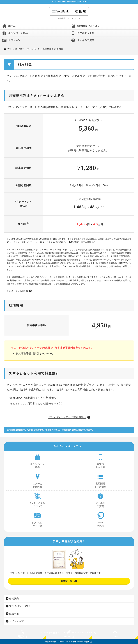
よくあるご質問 (86, 40)
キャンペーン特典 (18, 33)
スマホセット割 (86, 33)
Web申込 (69, 634)
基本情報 (47, 49)
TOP (115, 634)
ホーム (12, 26)
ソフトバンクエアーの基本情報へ (67, 417)
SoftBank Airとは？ (88, 26)
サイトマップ (15, 621)
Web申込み (100, 519)
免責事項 (12, 614)
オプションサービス (37, 519)
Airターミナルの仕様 (19, 291)
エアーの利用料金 (38, 480)
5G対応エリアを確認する (82, 242)
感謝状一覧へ (69, 581)
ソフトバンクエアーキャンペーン (23, 49)
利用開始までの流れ (100, 480)
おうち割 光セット (49, 398)
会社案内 (12, 599)
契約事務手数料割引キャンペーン (35, 354)
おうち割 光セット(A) (50, 404)
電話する (23, 634)
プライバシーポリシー (19, 606)
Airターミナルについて (37, 499)
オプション (14, 40)
